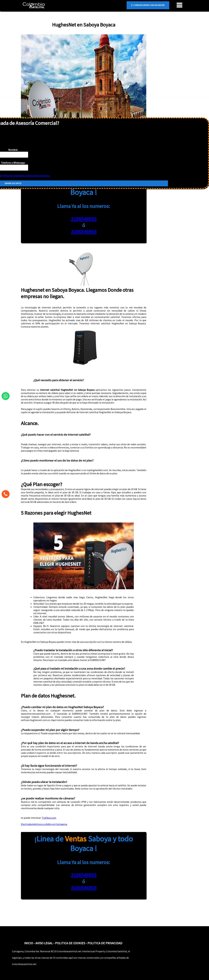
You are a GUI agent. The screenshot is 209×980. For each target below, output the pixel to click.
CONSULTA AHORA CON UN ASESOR (148, 5)
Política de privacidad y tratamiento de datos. (25, 176)
